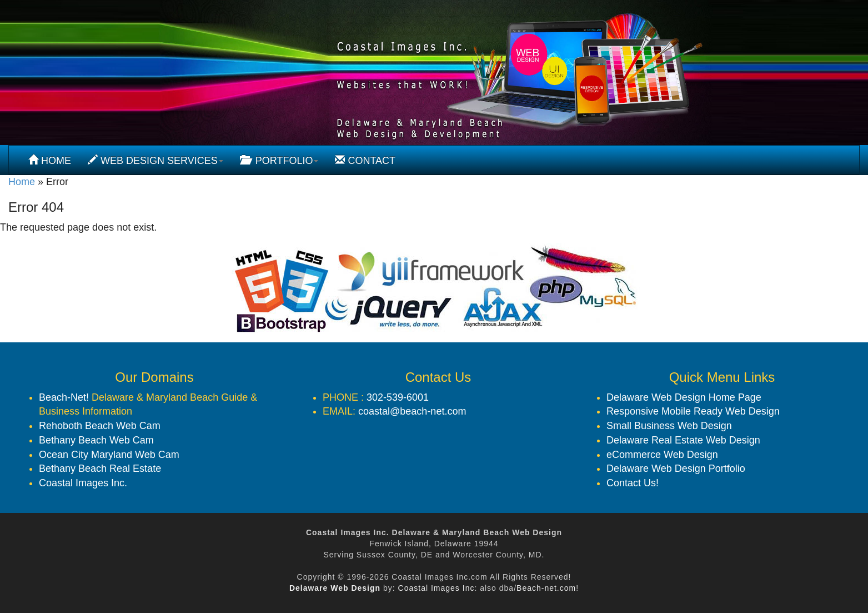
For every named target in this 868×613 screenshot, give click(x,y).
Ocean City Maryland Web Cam (109, 455)
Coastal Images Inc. (83, 483)
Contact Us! (633, 483)
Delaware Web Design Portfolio (676, 469)
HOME (50, 160)
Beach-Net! (64, 397)
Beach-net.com (546, 588)
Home (22, 182)
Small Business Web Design (669, 426)
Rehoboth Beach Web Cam (100, 426)
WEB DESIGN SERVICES (155, 160)
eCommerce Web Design (662, 455)
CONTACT (365, 160)
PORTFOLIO (279, 160)
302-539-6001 (398, 397)
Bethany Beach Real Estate (100, 469)
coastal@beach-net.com (412, 411)
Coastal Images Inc (436, 588)
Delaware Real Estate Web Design (683, 440)
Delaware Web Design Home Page (684, 397)
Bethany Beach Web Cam (96, 440)
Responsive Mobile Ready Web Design (693, 411)
